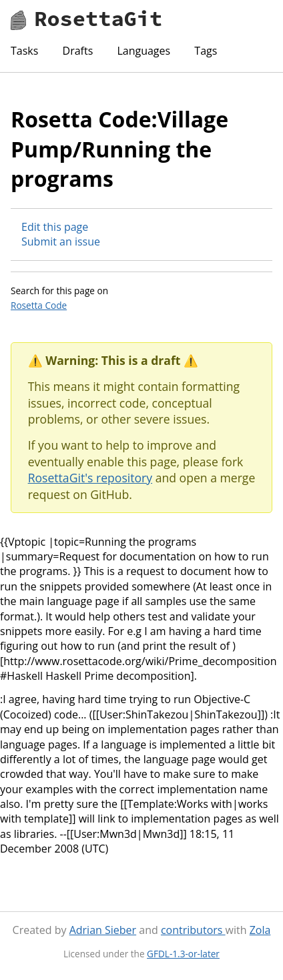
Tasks (24, 51)
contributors (193, 930)
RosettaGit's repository (90, 478)
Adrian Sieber (103, 930)
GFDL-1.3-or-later (183, 954)
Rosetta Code (39, 305)
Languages (144, 51)
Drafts (78, 51)
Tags (206, 51)
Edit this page (55, 227)
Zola (260, 930)
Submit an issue (61, 241)
